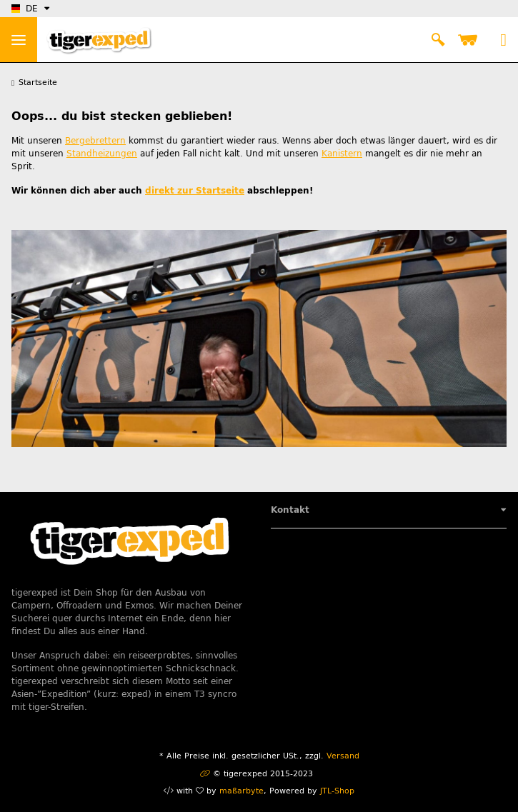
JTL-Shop (337, 791)
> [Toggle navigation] (19, 40)
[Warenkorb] (470, 40)
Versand (343, 756)
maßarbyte (241, 791)
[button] (438, 40)
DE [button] (25, 9)
